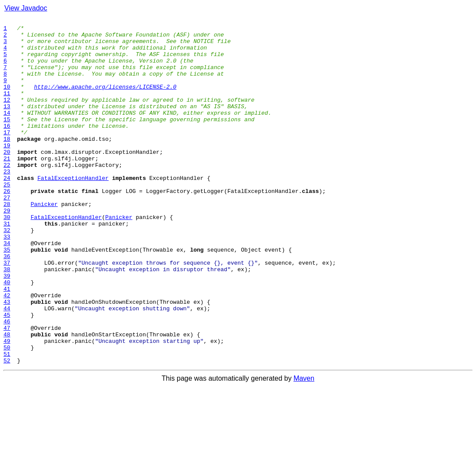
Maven (304, 447)
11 (7, 109)
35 (7, 296)
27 (7, 234)
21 (7, 187)
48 (7, 398)
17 (7, 156)
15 (7, 140)
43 (7, 359)
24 (7, 210)
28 (7, 242)
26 (7, 226)
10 (7, 101)
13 (7, 124)
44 (7, 367)
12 (7, 116)
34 (7, 289)
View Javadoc (26, 8)
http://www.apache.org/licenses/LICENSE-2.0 (105, 101)
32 (7, 273)
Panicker (44, 242)
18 (7, 163)
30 (7, 257)
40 (7, 335)
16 (7, 148)
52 (7, 429)
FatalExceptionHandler (73, 210)
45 (7, 375)
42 (7, 351)
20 (7, 179)
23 (7, 203)
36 (7, 304)
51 (7, 422)
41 (7, 343)
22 (7, 195)
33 (7, 281)
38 (7, 320)
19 (7, 171)
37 (7, 312)
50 (7, 414)
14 (7, 132)
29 (7, 249)
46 (7, 382)
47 (7, 390)
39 (7, 328)
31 (7, 265)
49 (7, 406)
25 (7, 218)
